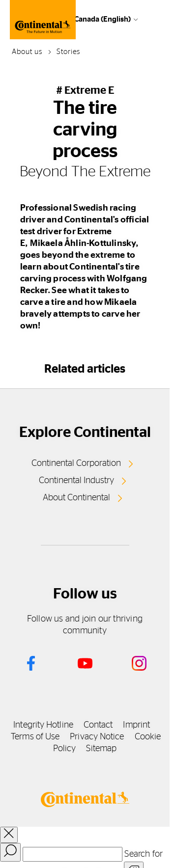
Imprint (136, 725)
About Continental (76, 498)
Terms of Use (35, 737)
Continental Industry (76, 481)
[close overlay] (9, 835)
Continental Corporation (76, 463)
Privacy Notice (97, 737)
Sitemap (101, 749)
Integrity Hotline (43, 725)
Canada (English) (103, 19)
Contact (98, 725)
